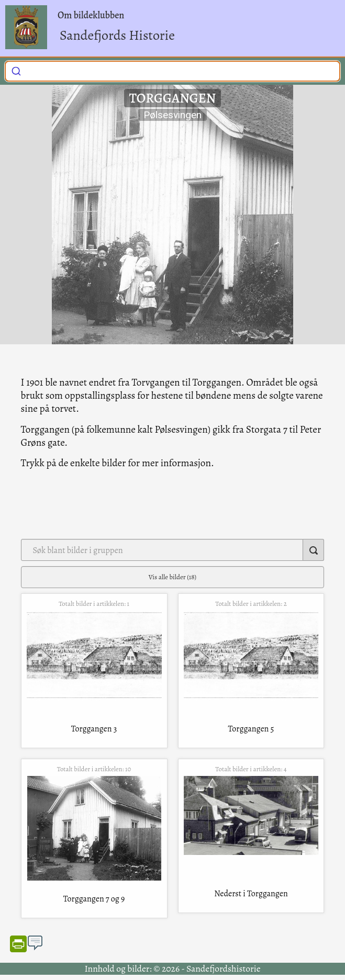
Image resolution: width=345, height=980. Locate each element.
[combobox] (172, 71)
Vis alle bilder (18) (172, 577)
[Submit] (16, 70)
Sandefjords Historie (117, 35)
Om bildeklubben (91, 15)
